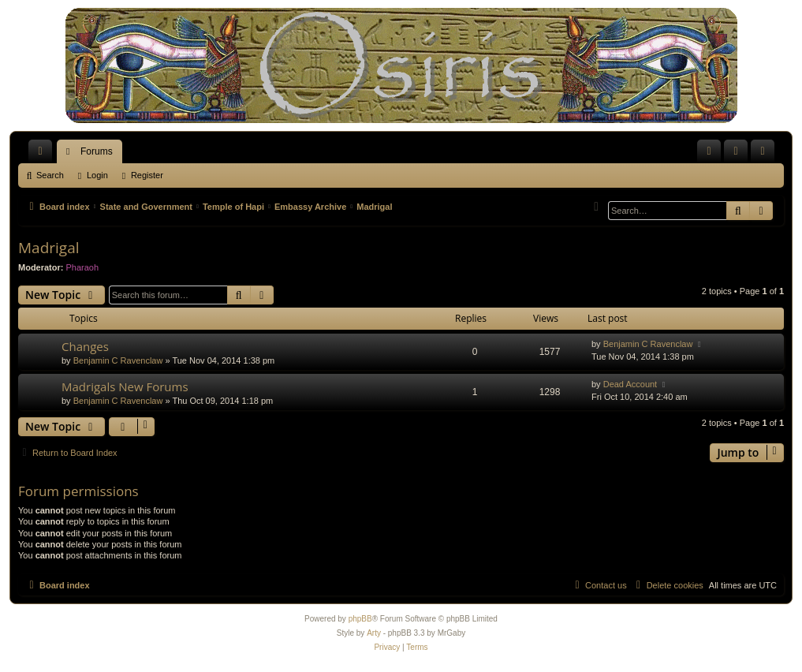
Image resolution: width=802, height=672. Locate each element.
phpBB (360, 619)
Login (97, 175)
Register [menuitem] (766, 155)
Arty (374, 633)
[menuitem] (709, 151)
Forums (97, 151)
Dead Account (630, 384)
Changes (85, 346)
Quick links (43, 155)
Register (147, 175)
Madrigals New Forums (125, 386)
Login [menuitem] (739, 155)
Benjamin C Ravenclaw (118, 360)
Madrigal (49, 248)
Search (50, 175)
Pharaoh (83, 267)
